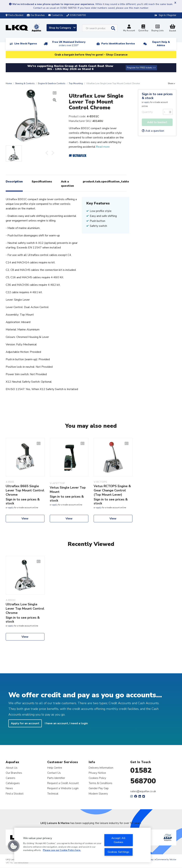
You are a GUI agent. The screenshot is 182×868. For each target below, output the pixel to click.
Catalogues (13, 783)
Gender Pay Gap (99, 788)
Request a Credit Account (63, 783)
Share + (171, 83)
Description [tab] (14, 182)
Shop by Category (62, 28)
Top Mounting (76, 83)
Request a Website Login (63, 788)
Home (9, 83)
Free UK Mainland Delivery (69, 44)
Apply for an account (25, 723)
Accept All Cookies (119, 840)
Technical (53, 794)
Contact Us (54, 773)
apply (147, 102)
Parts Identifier (56, 778)
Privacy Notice (97, 773)
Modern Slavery (98, 794)
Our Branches (36, 15)
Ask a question (153, 131)
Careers (10, 778)
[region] (82, 845)
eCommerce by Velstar (166, 859)
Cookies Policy (97, 778)
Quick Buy (143, 28)
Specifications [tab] (42, 182)
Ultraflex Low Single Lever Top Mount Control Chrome (25, 609)
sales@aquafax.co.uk (143, 791)
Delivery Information (101, 768)
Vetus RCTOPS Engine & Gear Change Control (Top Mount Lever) (112, 490)
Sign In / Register (168, 15)
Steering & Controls (25, 83)
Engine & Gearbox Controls (52, 83)
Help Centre (55, 768)
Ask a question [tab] (67, 184)
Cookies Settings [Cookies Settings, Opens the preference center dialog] (119, 852)
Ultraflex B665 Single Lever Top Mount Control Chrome (25, 490)
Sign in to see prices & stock (157, 96)
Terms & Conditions (101, 783)
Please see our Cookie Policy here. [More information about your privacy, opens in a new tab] (62, 850)
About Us (12, 768)
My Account (129, 28)
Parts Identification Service (118, 44)
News (9, 788)
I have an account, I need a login (66, 723)
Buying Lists (157, 28)
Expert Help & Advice (161, 44)
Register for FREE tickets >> (141, 68)
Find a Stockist (14, 15)
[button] (14, 846)
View (25, 519)
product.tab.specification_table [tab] (106, 182)
